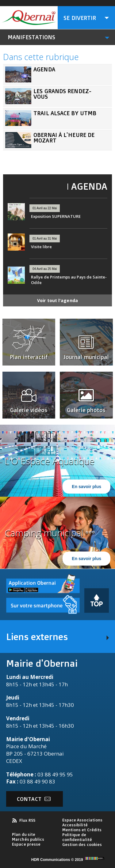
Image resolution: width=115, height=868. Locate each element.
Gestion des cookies (82, 844)
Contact (34, 799)
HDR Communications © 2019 (69, 860)
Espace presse (26, 844)
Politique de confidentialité (77, 837)
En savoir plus (86, 487)
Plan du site (24, 834)
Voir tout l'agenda (57, 300)
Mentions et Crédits (82, 830)
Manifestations (31, 37)
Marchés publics (28, 839)
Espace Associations (82, 820)
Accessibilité (75, 825)
